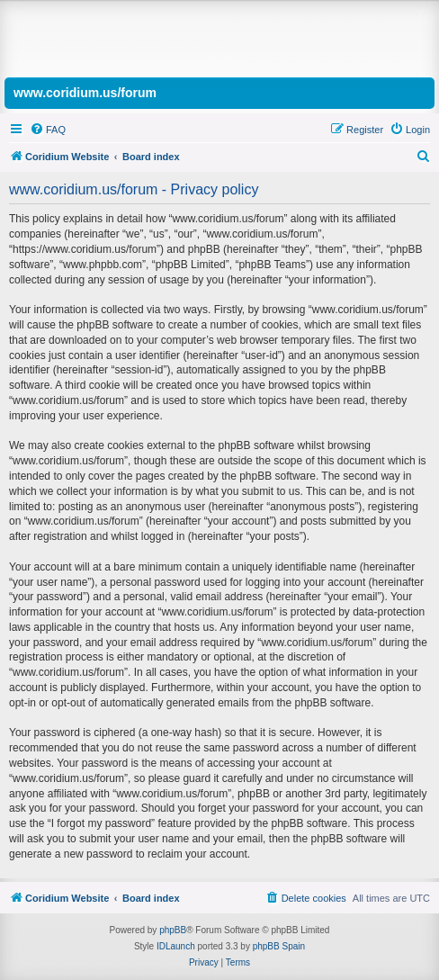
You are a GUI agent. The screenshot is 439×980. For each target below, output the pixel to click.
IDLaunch (176, 946)
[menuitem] (48, 130)
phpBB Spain (279, 946)
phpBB (173, 930)
